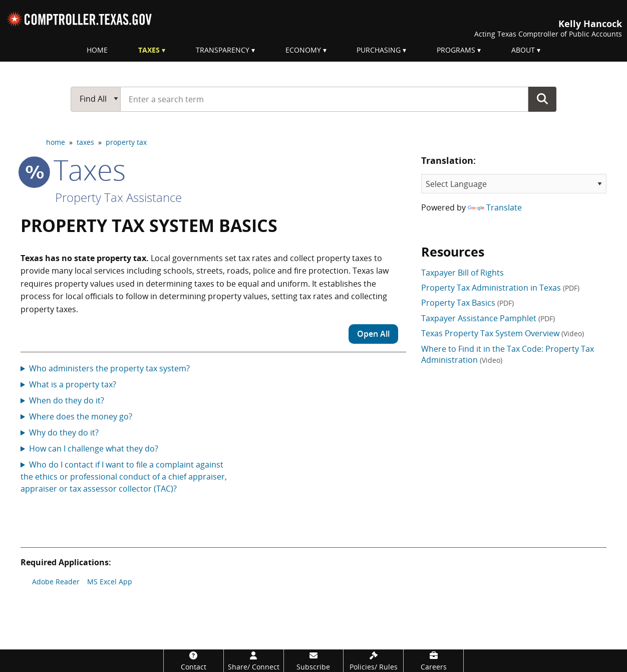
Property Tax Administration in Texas (500, 288)
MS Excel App (110, 582)
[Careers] (433, 661)
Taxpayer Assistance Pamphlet (488, 318)
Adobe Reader (56, 582)
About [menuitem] (523, 50)
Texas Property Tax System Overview (503, 333)
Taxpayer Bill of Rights (462, 273)
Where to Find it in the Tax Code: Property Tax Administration (508, 354)
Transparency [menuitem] (223, 50)
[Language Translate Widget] (514, 184)
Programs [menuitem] (456, 50)
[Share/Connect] (254, 661)
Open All (373, 334)
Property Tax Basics (467, 303)
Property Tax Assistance (118, 197)
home (56, 142)
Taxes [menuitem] (149, 50)
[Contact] (194, 661)
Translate (495, 207)
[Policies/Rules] (373, 661)
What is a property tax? (73, 384)
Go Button (542, 99)
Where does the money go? (81, 416)
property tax (126, 142)
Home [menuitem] (97, 50)
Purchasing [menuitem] (379, 50)
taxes (85, 142)
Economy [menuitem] (303, 50)
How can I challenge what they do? (94, 449)
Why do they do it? (64, 432)
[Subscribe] (314, 661)
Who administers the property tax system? (109, 368)
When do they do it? (67, 400)
